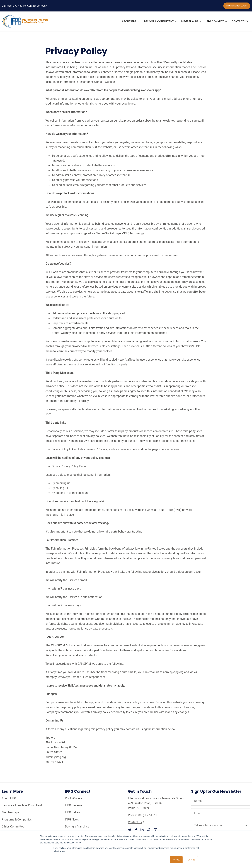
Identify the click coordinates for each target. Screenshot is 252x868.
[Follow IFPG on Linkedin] (142, 830)
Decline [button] (191, 860)
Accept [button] (176, 860)
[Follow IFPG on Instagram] (155, 830)
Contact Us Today (37, 6)
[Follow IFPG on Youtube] (149, 830)
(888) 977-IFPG (147, 815)
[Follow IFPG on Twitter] (130, 830)
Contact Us (136, 822)
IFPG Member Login (237, 6)
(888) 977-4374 (15, 6)
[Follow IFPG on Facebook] (136, 830)
